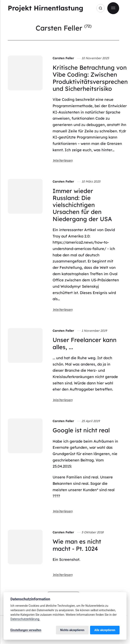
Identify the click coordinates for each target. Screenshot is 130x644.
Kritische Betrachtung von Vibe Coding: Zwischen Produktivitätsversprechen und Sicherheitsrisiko (90, 78)
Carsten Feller (63, 58)
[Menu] (113, 8)
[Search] (101, 8)
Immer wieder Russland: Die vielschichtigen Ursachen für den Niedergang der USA (82, 205)
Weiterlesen (63, 160)
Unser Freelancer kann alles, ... (85, 343)
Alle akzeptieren (105, 630)
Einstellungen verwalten (26, 630)
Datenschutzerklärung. (25, 619)
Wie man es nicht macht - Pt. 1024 (77, 545)
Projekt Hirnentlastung (46, 8)
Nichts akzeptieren (72, 630)
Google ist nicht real (81, 430)
